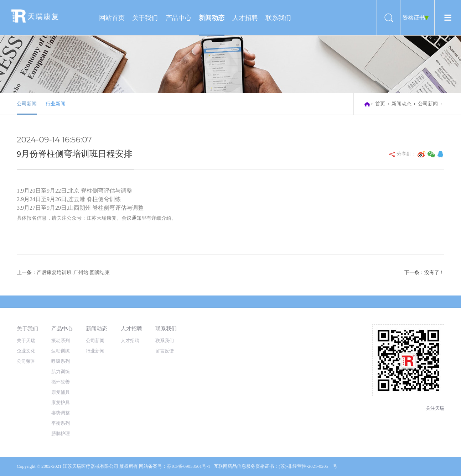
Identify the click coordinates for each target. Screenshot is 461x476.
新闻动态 (212, 18)
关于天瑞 (26, 341)
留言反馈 (165, 351)
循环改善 (61, 382)
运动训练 (61, 351)
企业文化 (26, 351)
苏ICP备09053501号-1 (188, 466)
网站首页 (112, 18)
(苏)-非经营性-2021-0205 (303, 466)
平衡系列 (61, 423)
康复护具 (61, 402)
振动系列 (61, 341)
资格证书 (414, 18)
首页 (380, 104)
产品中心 (178, 18)
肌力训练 (61, 372)
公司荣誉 (26, 361)
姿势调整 (61, 413)
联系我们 (278, 18)
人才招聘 (245, 18)
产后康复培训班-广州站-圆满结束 (73, 273)
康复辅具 (61, 392)
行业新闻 (56, 104)
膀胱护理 (61, 433)
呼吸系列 (61, 361)
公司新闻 (27, 104)
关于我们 (145, 18)
